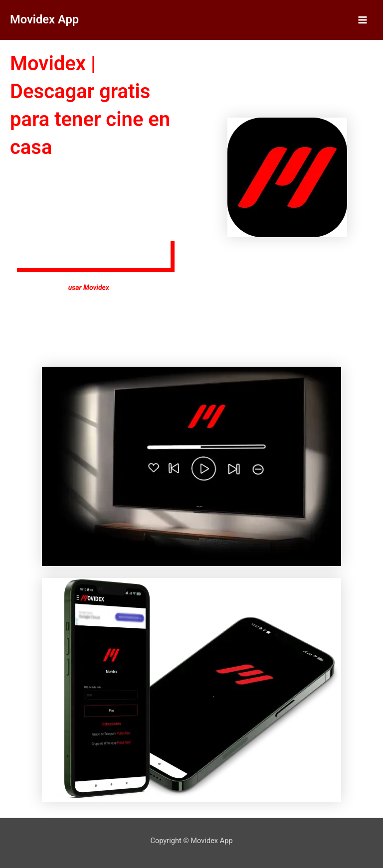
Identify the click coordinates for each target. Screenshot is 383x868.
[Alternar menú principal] (363, 20)
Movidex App (44, 19)
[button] (96, 257)
